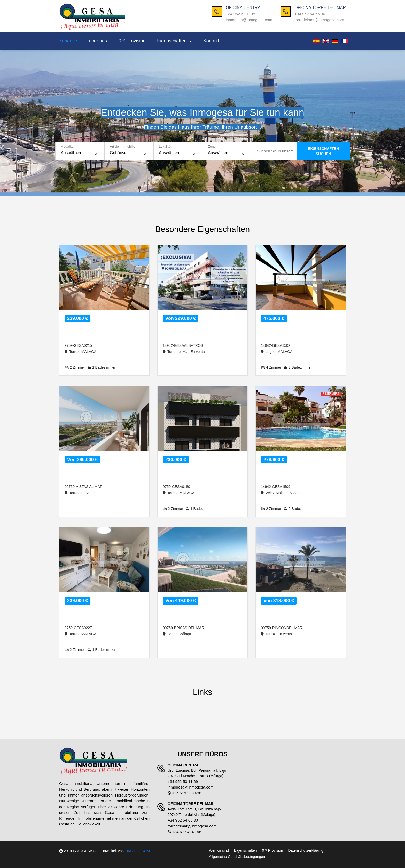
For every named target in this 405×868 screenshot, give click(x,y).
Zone (212, 146)
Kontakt (211, 41)
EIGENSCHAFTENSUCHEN (323, 151)
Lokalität (165, 146)
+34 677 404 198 (184, 832)
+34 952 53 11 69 (241, 14)
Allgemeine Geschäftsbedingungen (237, 857)
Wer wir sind (219, 850)
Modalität (68, 146)
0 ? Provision (273, 850)
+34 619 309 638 (184, 793)
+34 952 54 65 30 (310, 14)
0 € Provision (132, 41)
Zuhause (68, 41)
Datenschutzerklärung (306, 850)
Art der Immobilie (122, 146)
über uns (98, 41)
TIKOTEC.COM (137, 851)
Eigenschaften (172, 41)
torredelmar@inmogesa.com (319, 20)
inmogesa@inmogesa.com (249, 20)
